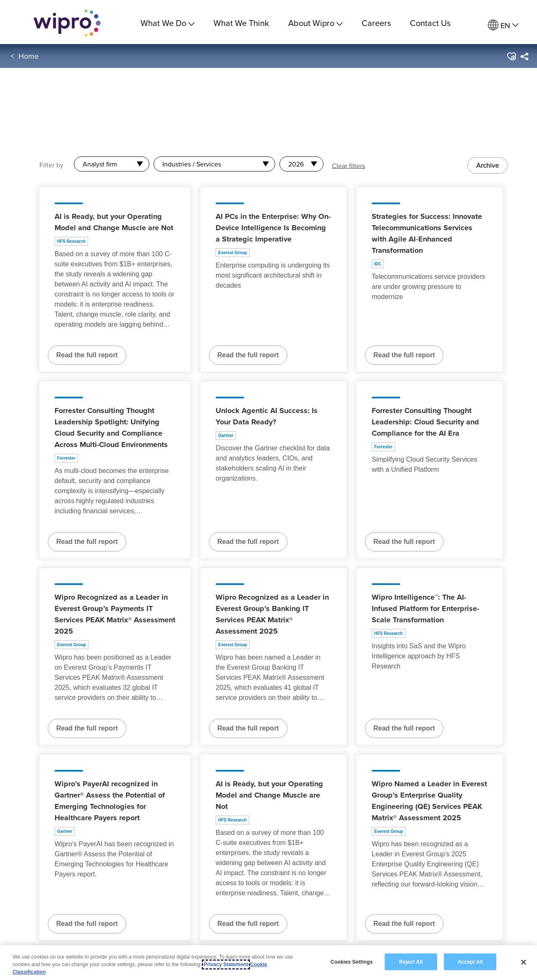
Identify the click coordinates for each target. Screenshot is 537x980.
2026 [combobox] (296, 164)
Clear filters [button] (348, 165)
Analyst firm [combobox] (100, 164)
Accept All (470, 962)
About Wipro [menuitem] (315, 23)
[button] (511, 58)
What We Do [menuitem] (168, 23)
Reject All (411, 962)
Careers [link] (376, 23)
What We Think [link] (241, 23)
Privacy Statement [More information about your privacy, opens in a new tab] (226, 964)
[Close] (524, 962)
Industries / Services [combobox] (192, 164)
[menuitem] (503, 25)
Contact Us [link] (430, 23)
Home (29, 58)
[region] (268, 963)
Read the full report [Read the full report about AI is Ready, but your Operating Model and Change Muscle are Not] (87, 355)
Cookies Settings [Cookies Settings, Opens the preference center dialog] (352, 962)
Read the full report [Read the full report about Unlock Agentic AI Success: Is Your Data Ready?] (248, 542)
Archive (487, 165)
